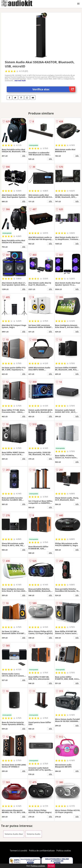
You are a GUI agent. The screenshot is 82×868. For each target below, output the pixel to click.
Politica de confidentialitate (42, 851)
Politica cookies (64, 851)
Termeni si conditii (19, 851)
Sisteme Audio (34, 834)
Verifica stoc (54, 89)
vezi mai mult (20, 81)
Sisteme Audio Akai (14, 834)
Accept (51, 866)
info (24, 156)
